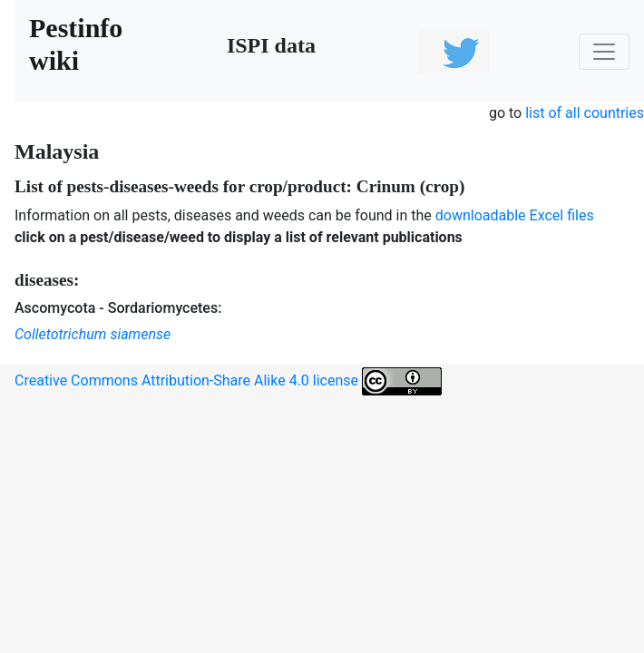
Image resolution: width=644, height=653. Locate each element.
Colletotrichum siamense (93, 334)
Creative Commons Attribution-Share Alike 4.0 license (228, 381)
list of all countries (585, 113)
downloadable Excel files (515, 215)
